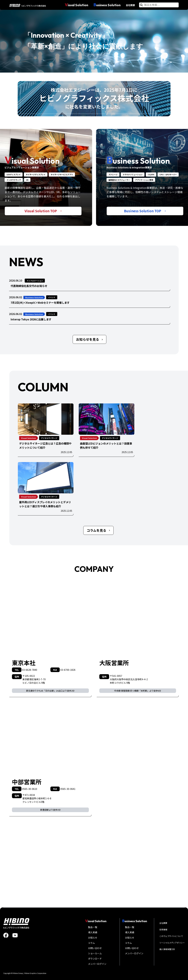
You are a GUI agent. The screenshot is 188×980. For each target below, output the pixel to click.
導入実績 (93, 932)
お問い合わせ (95, 948)
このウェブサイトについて (171, 936)
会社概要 (130, 5)
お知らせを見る (90, 339)
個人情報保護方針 (167, 949)
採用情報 (163, 929)
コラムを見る (98, 530)
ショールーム (95, 953)
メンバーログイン (97, 964)
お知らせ (93, 938)
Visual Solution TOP (43, 211)
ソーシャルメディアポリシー (172, 943)
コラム (91, 943)
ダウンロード (95, 959)
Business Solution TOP (145, 211)
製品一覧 (93, 927)
